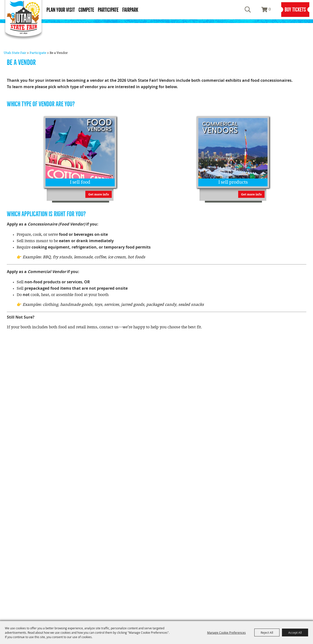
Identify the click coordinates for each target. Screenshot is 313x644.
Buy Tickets (295, 10)
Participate (108, 10)
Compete (86, 10)
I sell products (233, 182)
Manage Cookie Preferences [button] (226, 632)
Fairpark (130, 10)
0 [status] (270, 9)
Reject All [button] (267, 632)
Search (248, 10)
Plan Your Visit (61, 10)
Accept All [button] (295, 632)
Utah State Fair (15, 53)
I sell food (80, 182)
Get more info (99, 194)
